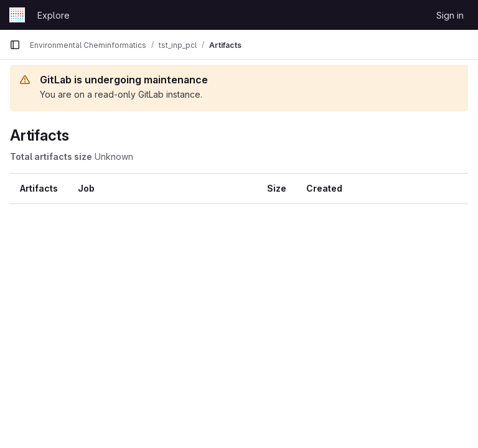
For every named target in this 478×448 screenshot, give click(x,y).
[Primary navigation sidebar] (15, 45)
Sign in (450, 15)
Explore (54, 15)
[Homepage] (17, 15)
